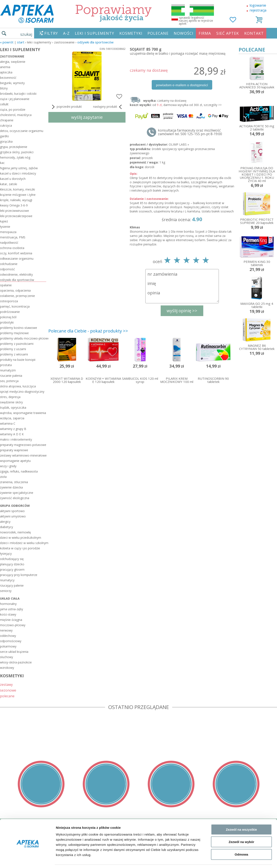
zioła (3, 477)
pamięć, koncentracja (15, 306)
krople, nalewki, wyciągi (16, 200)
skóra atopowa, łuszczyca (18, 386)
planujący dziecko (12, 564)
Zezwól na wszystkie (241, 620)
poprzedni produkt (66, 107)
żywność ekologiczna (15, 498)
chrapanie (7, 120)
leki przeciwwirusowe (14, 211)
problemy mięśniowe (14, 333)
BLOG (5, 855)
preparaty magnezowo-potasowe (23, 445)
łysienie (5, 227)
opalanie (6, 285)
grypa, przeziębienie (14, 147)
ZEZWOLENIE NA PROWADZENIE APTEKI (33, 843)
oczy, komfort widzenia (16, 253)
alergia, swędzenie (13, 62)
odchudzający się (12, 559)
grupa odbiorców (15, 506)
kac (2, 163)
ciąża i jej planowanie (15, 99)
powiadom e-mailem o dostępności (182, 85)
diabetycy (6, 527)
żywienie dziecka (11, 487)
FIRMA (205, 33)
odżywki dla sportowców (95, 42)
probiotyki (7, 322)
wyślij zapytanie (87, 117)
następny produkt (108, 107)
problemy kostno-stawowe (19, 328)
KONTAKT (254, 33)
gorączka (6, 141)
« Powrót (7, 42)
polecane (7, 696)
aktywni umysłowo (13, 516)
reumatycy (7, 580)
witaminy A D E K (12, 434)
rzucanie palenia (11, 376)
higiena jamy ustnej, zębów (19, 168)
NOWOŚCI (183, 33)
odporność (7, 269)
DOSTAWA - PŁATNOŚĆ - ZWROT (26, 831)
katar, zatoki (9, 184)
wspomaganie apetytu (15, 461)
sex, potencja (9, 381)
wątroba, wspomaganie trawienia (23, 413)
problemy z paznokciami (17, 344)
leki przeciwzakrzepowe (16, 216)
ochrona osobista (12, 248)
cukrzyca (6, 125)
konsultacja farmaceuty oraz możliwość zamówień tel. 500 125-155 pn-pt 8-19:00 (190, 132)
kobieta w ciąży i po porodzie (20, 548)
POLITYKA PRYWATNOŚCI (21, 837)
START (21, 42)
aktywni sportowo (12, 511)
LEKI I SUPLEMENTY (94, 33)
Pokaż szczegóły (227, 664)
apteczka (6, 72)
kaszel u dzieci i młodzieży (18, 173)
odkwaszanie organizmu (17, 259)
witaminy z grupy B (13, 429)
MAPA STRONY (12, 862)
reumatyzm (8, 370)
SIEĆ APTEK (228, 33)
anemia (5, 67)
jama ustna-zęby (12, 609)
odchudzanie (9, 264)
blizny (4, 88)
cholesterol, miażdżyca (16, 115)
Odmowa (241, 645)
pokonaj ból (8, 317)
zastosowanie (12, 56)
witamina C (8, 423)
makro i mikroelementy (16, 439)
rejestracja (258, 10)
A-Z (66, 33)
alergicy (5, 522)
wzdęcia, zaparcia (12, 418)
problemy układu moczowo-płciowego (23, 338)
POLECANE (158, 33)
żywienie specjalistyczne (17, 493)
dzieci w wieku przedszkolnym (21, 538)
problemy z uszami (13, 349)
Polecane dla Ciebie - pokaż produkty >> (88, 331)
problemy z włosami (14, 354)
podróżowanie (10, 312)
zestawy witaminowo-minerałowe (23, 455)
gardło (4, 136)
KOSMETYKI (131, 33)
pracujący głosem (12, 569)
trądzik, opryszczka (13, 408)
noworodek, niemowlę (15, 532)
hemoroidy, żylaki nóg (15, 157)
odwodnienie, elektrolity (16, 274)
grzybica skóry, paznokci (17, 152)
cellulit (4, 104)
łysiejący (6, 554)
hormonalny (8, 604)
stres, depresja (10, 397)
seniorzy (6, 591)
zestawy (6, 684)
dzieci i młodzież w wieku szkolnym (23, 543)
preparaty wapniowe (14, 450)
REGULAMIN (10, 825)
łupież (4, 221)
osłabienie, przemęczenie (17, 296)
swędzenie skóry (11, 402)
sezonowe (8, 690)
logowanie (258, 5)
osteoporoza (9, 301)
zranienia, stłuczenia (14, 482)
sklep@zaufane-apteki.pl (137, 831)
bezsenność (8, 78)
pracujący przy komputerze (19, 575)
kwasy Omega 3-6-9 (14, 205)
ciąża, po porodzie (13, 110)
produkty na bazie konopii (18, 360)
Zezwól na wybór (241, 632)
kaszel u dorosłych (13, 179)
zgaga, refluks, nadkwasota (19, 471)
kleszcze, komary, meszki (17, 189)
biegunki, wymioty (12, 83)
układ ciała (10, 598)
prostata (6, 365)
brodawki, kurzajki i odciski (18, 94)
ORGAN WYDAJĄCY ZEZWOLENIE (26, 849)
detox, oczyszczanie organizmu (22, 131)
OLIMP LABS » (179, 144)
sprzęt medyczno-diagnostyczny (22, 392)
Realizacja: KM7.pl (263, 825)
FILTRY (51, 33)
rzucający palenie (12, 585)
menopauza (8, 232)
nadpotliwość (9, 243)
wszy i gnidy (8, 466)
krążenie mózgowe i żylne (18, 195)
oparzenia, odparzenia (15, 290)
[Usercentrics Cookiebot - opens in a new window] (28, 664)
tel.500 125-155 (137, 825)
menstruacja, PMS (13, 237)
